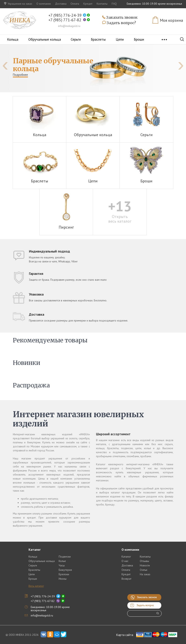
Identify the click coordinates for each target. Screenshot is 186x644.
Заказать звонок (120, 18)
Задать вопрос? (119, 23)
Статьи (144, 570)
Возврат (126, 579)
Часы (62, 565)
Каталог (126, 557)
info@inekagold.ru (69, 26)
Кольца (13, 39)
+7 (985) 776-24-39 (65, 15)
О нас (125, 561)
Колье (62, 561)
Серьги (76, 39)
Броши (139, 39)
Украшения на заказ (18, 4)
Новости (145, 565)
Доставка (61, 4)
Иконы (63, 579)
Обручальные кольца (45, 39)
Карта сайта (125, 635)
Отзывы (144, 561)
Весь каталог (36, 586)
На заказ (145, 574)
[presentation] (5, 64)
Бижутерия (65, 570)
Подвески (65, 557)
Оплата (75, 4)
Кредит (88, 4)
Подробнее (20, 75)
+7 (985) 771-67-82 (65, 20)
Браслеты (98, 39)
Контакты (102, 4)
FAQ (114, 4)
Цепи (120, 39)
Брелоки (64, 574)
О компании (44, 4)
